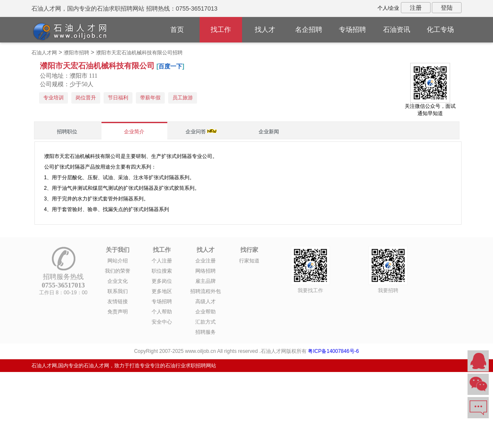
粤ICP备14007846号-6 (333, 351)
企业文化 (118, 281)
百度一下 (170, 66)
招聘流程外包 (206, 291)
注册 (416, 8)
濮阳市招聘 (76, 53)
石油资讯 (397, 30)
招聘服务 (206, 332)
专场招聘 (352, 30)
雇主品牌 (206, 281)
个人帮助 (162, 312)
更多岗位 (162, 281)
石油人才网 (44, 53)
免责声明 (118, 312)
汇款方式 (206, 322)
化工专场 (440, 30)
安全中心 (162, 322)
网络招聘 (206, 271)
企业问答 (196, 132)
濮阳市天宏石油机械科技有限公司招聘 (139, 53)
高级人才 (206, 301)
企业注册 (206, 261)
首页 (177, 30)
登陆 (447, 8)
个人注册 (162, 261)
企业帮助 (206, 312)
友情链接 (118, 301)
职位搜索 (162, 271)
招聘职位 (67, 132)
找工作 (221, 30)
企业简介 (134, 132)
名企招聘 (309, 30)
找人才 (265, 30)
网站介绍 (118, 261)
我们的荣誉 (118, 271)
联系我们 (118, 291)
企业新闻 (269, 132)
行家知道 (249, 261)
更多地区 (162, 291)
